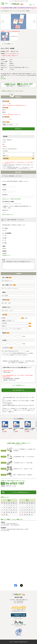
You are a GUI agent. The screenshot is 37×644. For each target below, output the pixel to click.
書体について (9, 187)
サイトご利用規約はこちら (19, 385)
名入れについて (6, 199)
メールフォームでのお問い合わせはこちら (20, 492)
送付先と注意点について (8, 214)
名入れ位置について (9, 44)
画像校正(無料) (7, 204)
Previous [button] (3, 22)
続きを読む (3, 78)
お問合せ (31, 5)
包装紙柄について (6, 255)
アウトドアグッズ (13, 11)
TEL (34, 5)
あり (6, 213)
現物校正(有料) (16, 204)
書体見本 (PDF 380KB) (16, 199)
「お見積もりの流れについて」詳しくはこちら (12, 91)
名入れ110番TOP (5, 11)
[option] (18, 22)
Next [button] (34, 22)
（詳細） (9, 208)
